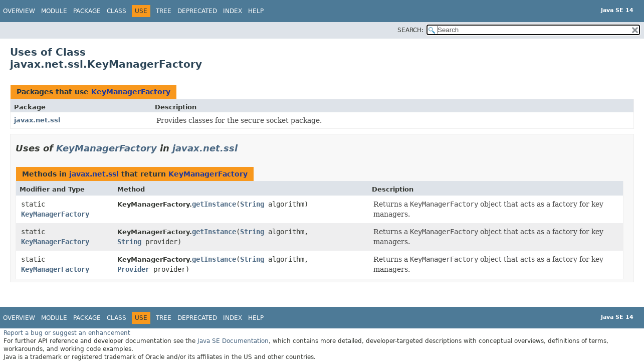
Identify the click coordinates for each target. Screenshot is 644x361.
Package (87, 11)
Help (256, 11)
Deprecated (197, 11)
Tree (164, 11)
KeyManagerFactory (131, 92)
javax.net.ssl (37, 120)
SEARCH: (410, 30)
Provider (133, 269)
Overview (19, 11)
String (252, 204)
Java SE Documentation (233, 341)
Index (233, 11)
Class (117, 11)
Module (54, 11)
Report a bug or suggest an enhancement (67, 333)
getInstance (214, 204)
